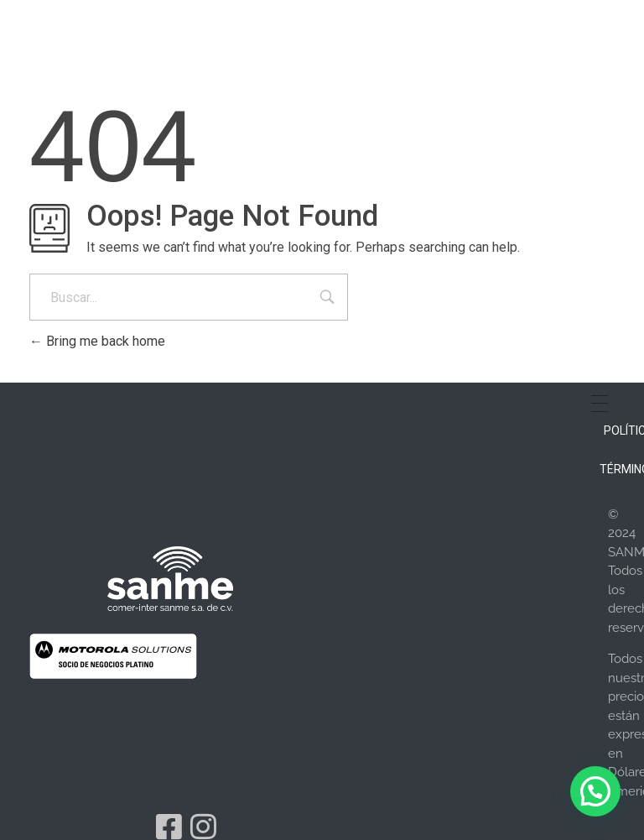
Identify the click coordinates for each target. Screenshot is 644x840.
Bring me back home (97, 341)
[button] (595, 791)
